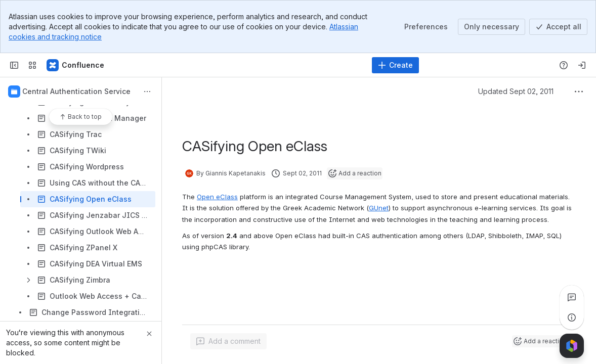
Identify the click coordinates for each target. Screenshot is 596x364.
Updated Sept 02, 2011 (516, 91)
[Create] (395, 65)
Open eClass (217, 197)
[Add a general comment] (228, 341)
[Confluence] (76, 65)
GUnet (379, 208)
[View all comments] (572, 297)
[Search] (272, 65)
